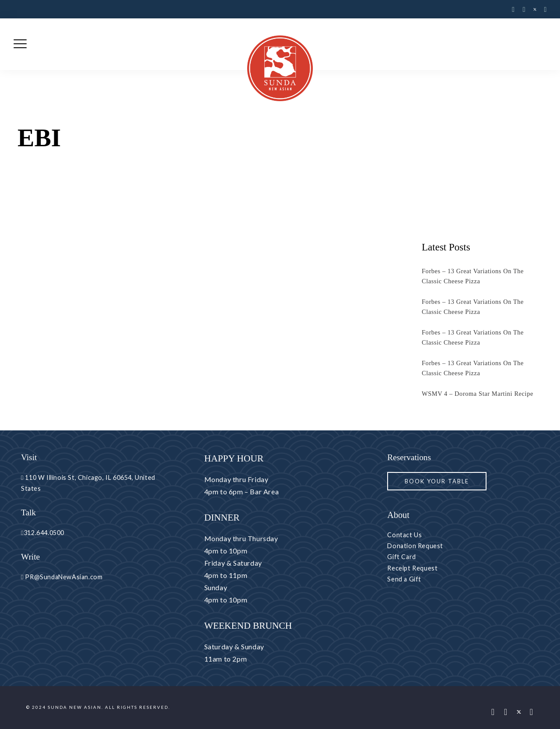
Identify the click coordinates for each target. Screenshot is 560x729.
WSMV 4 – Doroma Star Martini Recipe (478, 394)
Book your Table (437, 481)
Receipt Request (412, 568)
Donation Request (415, 546)
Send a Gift (404, 579)
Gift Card (401, 557)
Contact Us (404, 535)
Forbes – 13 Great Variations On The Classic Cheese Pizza (473, 276)
